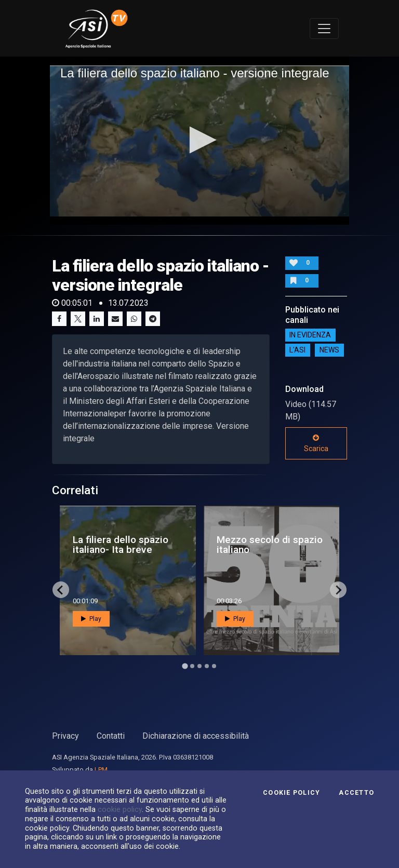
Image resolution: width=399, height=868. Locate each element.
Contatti (111, 736)
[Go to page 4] (207, 666)
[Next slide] (338, 590)
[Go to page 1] (185, 666)
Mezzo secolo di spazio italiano (270, 545)
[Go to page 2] (192, 666)
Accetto (356, 793)
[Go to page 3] (199, 666)
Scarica (316, 443)
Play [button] (91, 619)
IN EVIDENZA (310, 335)
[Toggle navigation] (324, 29)
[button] (200, 140)
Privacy (65, 736)
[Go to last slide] (61, 590)
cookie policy (120, 809)
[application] (199, 141)
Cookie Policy (291, 793)
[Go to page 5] (214, 666)
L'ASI (297, 350)
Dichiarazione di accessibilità (196, 736)
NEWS (329, 350)
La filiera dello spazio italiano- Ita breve (121, 545)
